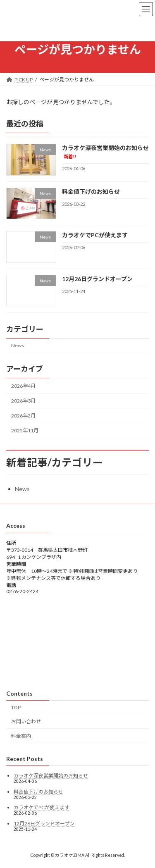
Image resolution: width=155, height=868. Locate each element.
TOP (16, 707)
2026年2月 (23, 416)
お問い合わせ (26, 721)
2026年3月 (23, 401)
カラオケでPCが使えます (95, 235)
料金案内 (21, 736)
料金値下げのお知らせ (91, 192)
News (18, 345)
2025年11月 (25, 430)
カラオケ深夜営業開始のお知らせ (51, 776)
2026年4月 (23, 386)
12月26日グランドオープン (97, 278)
